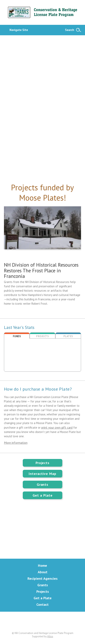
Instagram (58, 622)
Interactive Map (42, 474)
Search (70, 30)
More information (16, 443)
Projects (42, 463)
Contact (42, 604)
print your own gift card (57, 427)
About (43, 572)
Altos (50, 636)
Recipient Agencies (42, 578)
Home (42, 565)
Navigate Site (19, 30)
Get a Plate (43, 495)
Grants (42, 484)
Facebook (42, 622)
